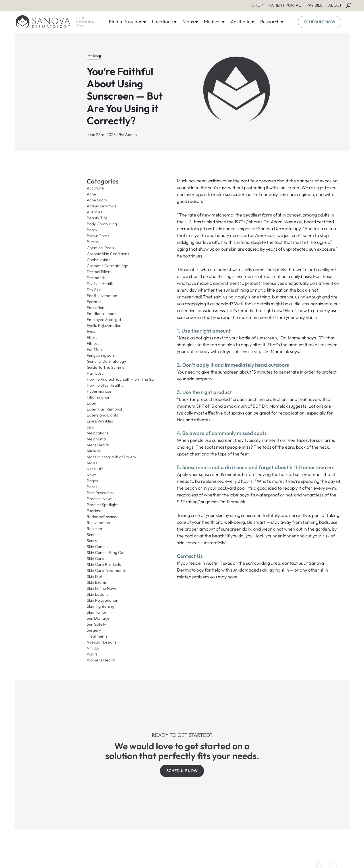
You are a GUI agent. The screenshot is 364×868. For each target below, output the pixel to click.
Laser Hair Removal (104, 409)
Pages (92, 481)
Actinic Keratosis (102, 206)
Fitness (93, 343)
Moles (92, 463)
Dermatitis (96, 278)
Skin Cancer (98, 547)
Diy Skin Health (100, 284)
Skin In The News (102, 588)
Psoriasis (95, 511)
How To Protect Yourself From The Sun (121, 379)
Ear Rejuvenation (102, 296)
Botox (92, 230)
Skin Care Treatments (106, 570)
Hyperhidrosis (99, 391)
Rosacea (94, 529)
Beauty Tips (97, 218)
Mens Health (98, 445)
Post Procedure (101, 493)
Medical (214, 21)
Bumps (93, 242)
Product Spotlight (102, 505)
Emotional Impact (102, 314)
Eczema (94, 302)
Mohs (190, 21)
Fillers (92, 337)
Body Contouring (102, 224)
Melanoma (96, 439)
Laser (92, 403)
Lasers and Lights (102, 415)
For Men (94, 349)
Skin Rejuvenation (103, 600)
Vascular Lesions (102, 642)
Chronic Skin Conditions (108, 254)
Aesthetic (243, 21)
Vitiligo (93, 648)
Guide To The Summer (106, 367)
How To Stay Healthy (105, 385)
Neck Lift (95, 469)
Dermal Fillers (99, 272)
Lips (90, 427)
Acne (91, 194)
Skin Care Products (104, 564)
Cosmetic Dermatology (107, 266)
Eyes (91, 331)
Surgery (94, 630)
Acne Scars (97, 200)
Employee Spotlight (104, 319)
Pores (92, 487)
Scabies (94, 535)
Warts (92, 654)
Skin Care (95, 558)
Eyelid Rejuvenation (104, 325)
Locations (164, 21)
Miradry (94, 451)
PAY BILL (315, 5)
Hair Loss (95, 373)
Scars (92, 541)
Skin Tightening (101, 606)
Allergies (95, 212)
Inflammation (99, 397)
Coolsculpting (99, 260)
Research (272, 21)
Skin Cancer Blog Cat (106, 552)
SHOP (258, 5)
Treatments (97, 636)
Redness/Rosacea (103, 517)
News (92, 475)
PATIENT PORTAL (285, 5)
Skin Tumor (97, 612)
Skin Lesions (98, 594)
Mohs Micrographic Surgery (111, 457)
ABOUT (335, 5)
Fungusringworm (102, 355)
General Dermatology (106, 361)
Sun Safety (96, 624)
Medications (98, 433)
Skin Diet (95, 576)
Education (96, 308)
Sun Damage (98, 618)
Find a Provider (128, 21)
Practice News (100, 499)
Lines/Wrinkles (100, 421)
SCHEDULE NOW (320, 22)
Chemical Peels (100, 248)
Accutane (95, 188)
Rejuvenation (98, 523)
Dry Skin (94, 290)
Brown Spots (98, 236)
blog (94, 55)
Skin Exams (97, 582)
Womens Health (101, 660)
